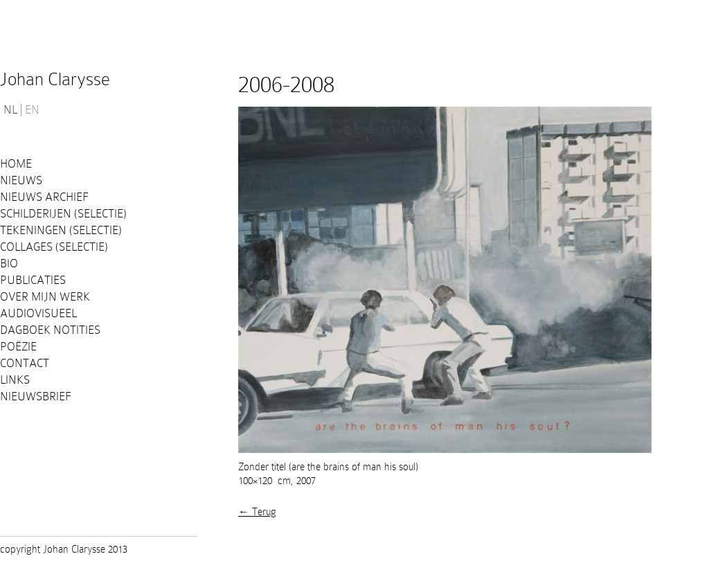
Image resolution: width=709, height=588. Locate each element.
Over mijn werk (45, 297)
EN (32, 110)
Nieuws (21, 180)
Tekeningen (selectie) (61, 230)
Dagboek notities (50, 330)
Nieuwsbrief (36, 397)
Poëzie (18, 347)
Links (15, 380)
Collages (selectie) (54, 247)
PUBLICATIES (33, 280)
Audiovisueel (38, 313)
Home (16, 164)
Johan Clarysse (55, 79)
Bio (9, 264)
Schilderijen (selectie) (63, 214)
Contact (25, 363)
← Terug (257, 512)
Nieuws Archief (44, 197)
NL (10, 110)
